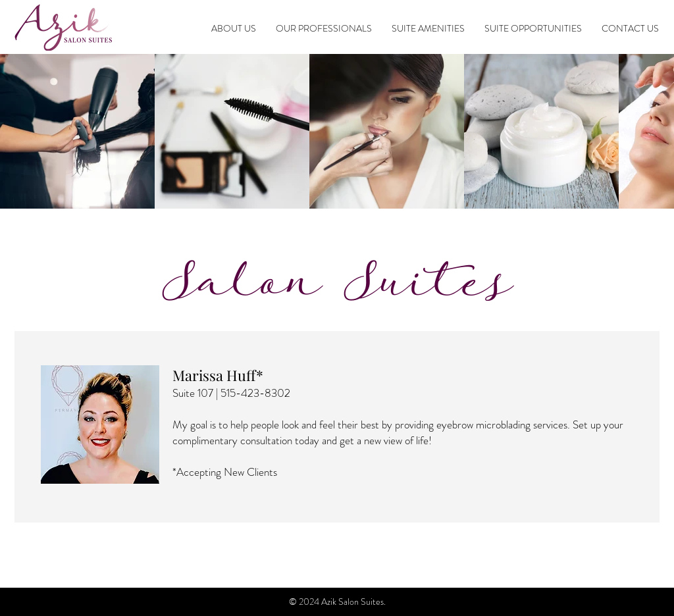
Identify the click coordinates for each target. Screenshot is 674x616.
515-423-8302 (255, 393)
